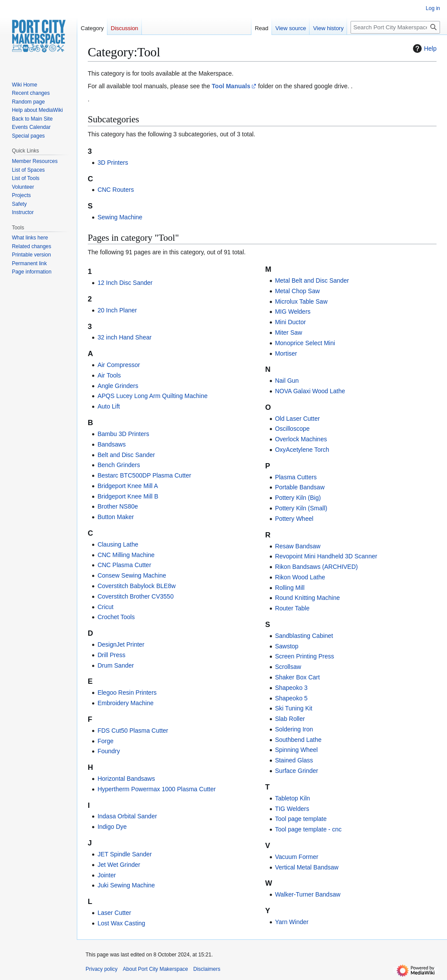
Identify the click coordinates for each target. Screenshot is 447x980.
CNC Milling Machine (126, 555)
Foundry (108, 751)
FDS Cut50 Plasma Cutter (133, 731)
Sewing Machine (120, 217)
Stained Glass (294, 760)
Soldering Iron (294, 729)
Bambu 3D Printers (123, 434)
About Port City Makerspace (155, 969)
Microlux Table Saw (301, 301)
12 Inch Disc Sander (125, 283)
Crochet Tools (116, 617)
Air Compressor (119, 365)
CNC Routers (115, 190)
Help (424, 48)
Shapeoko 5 (291, 698)
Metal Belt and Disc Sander (312, 280)
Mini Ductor (291, 322)
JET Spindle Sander (124, 854)
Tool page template (301, 819)
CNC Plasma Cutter (124, 565)
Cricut (105, 607)
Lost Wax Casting (121, 923)
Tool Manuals (231, 86)
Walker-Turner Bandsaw (308, 894)
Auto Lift (108, 406)
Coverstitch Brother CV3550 (135, 596)
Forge (105, 741)
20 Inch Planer (117, 310)
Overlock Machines (301, 439)
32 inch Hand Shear (124, 337)
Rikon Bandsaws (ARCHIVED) (316, 567)
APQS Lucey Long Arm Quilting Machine (152, 396)
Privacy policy (101, 969)
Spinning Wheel (296, 750)
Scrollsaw (288, 667)
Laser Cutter (114, 913)
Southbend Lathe (298, 740)
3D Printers (113, 163)
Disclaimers (207, 969)
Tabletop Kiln (292, 798)
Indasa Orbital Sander (127, 816)
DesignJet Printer (121, 644)
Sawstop (287, 646)
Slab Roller (290, 719)
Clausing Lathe (118, 544)
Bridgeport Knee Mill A (128, 486)
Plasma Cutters (296, 477)
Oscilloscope (292, 429)
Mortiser (286, 353)
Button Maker (115, 517)
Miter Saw (289, 332)
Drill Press (111, 655)
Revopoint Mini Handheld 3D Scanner (326, 556)
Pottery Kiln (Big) (298, 498)
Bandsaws (112, 444)
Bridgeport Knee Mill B (128, 496)
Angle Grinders (118, 386)
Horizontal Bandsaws (126, 779)
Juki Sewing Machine (126, 885)
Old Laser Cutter (297, 419)
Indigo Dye (112, 827)
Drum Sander (115, 665)
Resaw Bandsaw (298, 546)
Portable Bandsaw (300, 487)
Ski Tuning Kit (294, 708)
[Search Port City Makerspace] (395, 27)
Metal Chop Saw (297, 291)
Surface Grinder (297, 771)
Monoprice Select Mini (305, 343)
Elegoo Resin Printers (127, 693)
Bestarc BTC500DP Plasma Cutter (144, 475)
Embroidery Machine (125, 703)
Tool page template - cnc (308, 829)
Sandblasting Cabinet (304, 636)
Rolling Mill (290, 588)
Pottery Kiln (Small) (301, 508)
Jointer (107, 875)
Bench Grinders (119, 465)
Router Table (292, 608)
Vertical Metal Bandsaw (307, 867)
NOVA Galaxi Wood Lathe (310, 391)
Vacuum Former (297, 857)
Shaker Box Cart (297, 677)
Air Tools (109, 375)
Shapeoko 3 (291, 688)
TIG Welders (292, 809)
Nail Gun (287, 381)
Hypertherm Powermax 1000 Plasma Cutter (156, 789)
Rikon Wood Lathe (300, 577)
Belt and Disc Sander (126, 455)
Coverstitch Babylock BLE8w (136, 586)
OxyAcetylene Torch (302, 450)
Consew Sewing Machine (132, 575)
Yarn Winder (292, 922)
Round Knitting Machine (308, 598)
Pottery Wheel (294, 519)
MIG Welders (293, 312)
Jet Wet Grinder (119, 865)
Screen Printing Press (304, 656)
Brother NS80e (118, 506)
